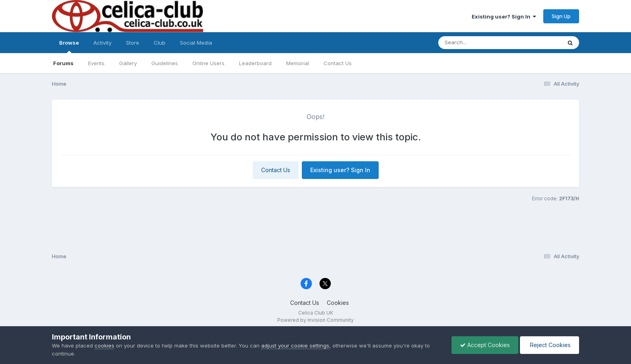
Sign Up (561, 16)
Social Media (196, 43)
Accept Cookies (485, 345)
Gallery (128, 63)
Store (133, 43)
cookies (104, 345)
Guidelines (165, 63)
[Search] (478, 43)
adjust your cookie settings (295, 345)
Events (96, 63)
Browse (69, 46)
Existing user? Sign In (504, 16)
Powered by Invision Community (315, 320)
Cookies (338, 303)
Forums (63, 63)
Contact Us (338, 63)
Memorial (298, 63)
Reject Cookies (550, 345)
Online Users (208, 63)
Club (160, 43)
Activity (102, 43)
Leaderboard (255, 63)
